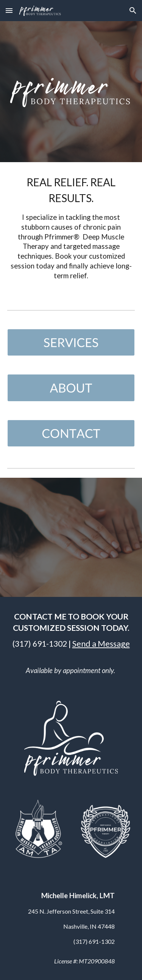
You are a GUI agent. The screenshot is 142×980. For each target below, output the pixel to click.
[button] (9, 10)
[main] (71, 230)
